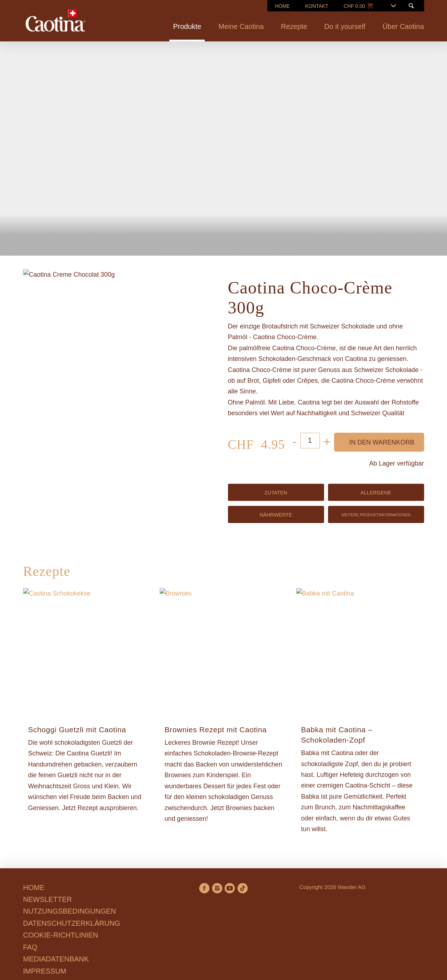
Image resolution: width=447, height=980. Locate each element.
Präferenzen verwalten (194, 546)
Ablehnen (129, 546)
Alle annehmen (266, 546)
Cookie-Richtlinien (249, 509)
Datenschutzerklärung (242, 520)
